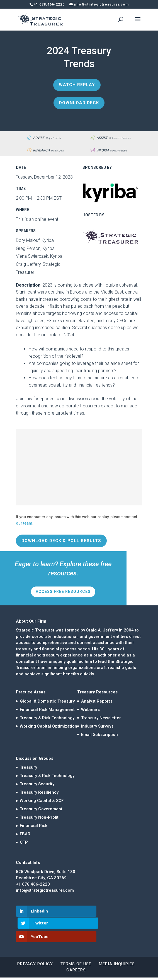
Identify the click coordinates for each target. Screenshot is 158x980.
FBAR (25, 834)
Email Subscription (99, 735)
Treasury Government (41, 809)
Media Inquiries (117, 952)
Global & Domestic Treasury (47, 701)
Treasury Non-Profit (39, 817)
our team (24, 523)
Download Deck (79, 103)
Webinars (90, 710)
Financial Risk (34, 826)
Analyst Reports (97, 701)
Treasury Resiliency (39, 792)
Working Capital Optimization (48, 726)
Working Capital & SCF (42, 801)
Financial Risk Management (47, 710)
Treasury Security (37, 784)
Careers (76, 958)
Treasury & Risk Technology (47, 718)
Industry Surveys (97, 726)
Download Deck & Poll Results (61, 541)
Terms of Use (76, 952)
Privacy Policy (35, 952)
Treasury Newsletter (101, 718)
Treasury (28, 767)
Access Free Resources (63, 591)
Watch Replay (77, 85)
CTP (24, 842)
